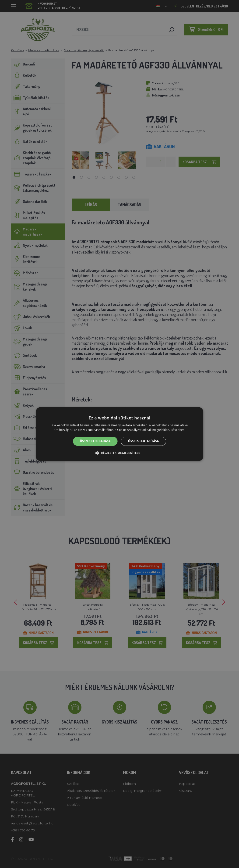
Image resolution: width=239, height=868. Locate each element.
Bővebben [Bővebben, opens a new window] (178, 430)
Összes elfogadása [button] (95, 441)
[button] (119, 453)
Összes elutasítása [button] (144, 441)
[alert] (119, 434)
